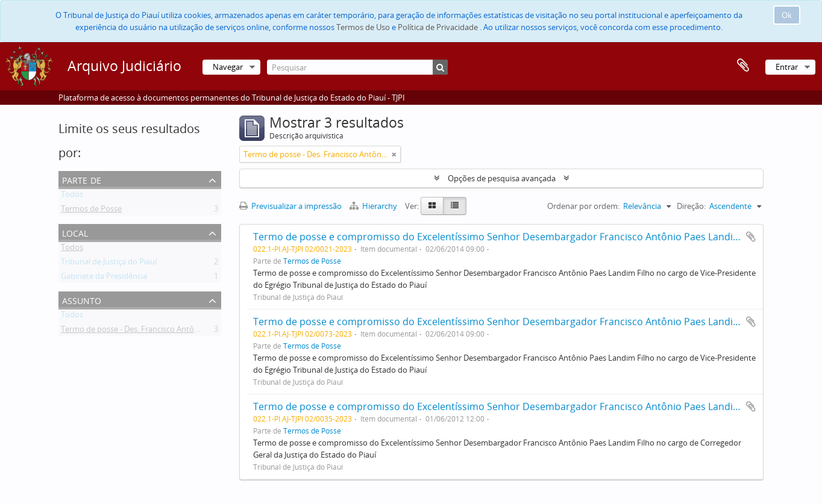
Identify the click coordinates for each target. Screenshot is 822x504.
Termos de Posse (91, 211)
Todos (72, 196)
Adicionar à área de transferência (751, 237)
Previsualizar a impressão (290, 206)
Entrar (787, 67)
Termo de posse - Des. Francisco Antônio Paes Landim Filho (167, 331)
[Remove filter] (394, 154)
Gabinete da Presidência (104, 278)
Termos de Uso (363, 27)
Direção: (691, 206)
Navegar (228, 67)
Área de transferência (743, 66)
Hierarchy (374, 206)
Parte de (82, 179)
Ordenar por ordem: (583, 206)
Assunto (82, 300)
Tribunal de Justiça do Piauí (109, 264)
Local (75, 232)
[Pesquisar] (357, 67)
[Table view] (455, 206)
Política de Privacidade (438, 27)
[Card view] (432, 206)
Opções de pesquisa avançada (502, 178)
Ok (787, 15)
